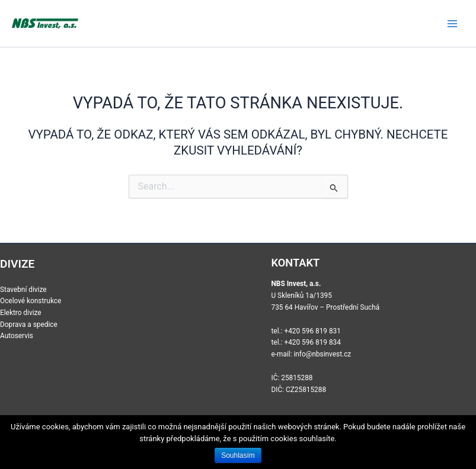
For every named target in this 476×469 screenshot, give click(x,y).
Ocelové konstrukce (31, 301)
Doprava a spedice (29, 325)
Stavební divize (23, 290)
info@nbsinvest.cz (322, 354)
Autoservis (17, 336)
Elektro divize (21, 313)
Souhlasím (238, 455)
